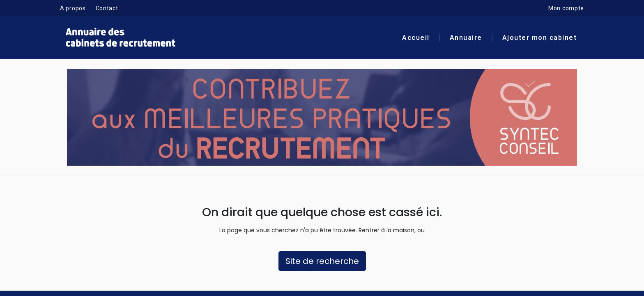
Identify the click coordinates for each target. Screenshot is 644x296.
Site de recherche (322, 261)
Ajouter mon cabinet (540, 38)
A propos (73, 8)
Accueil (416, 38)
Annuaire (466, 38)
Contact (107, 8)
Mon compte (566, 8)
